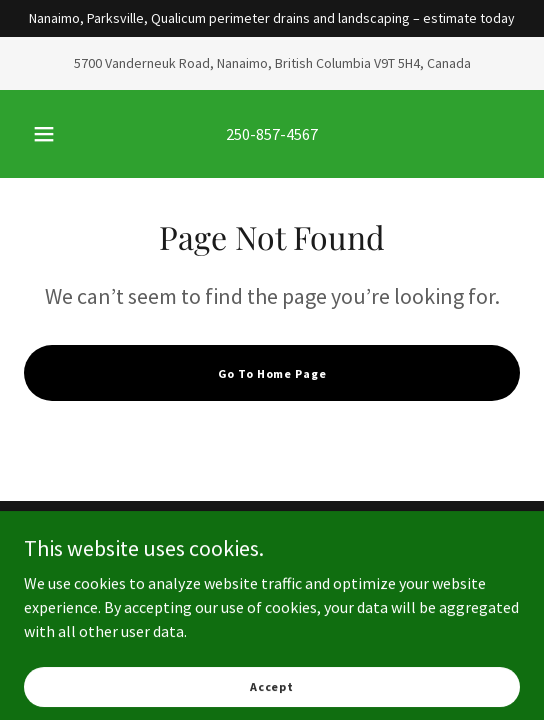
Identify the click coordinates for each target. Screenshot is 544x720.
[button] (46, 134)
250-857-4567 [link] (272, 134)
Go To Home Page (272, 373)
